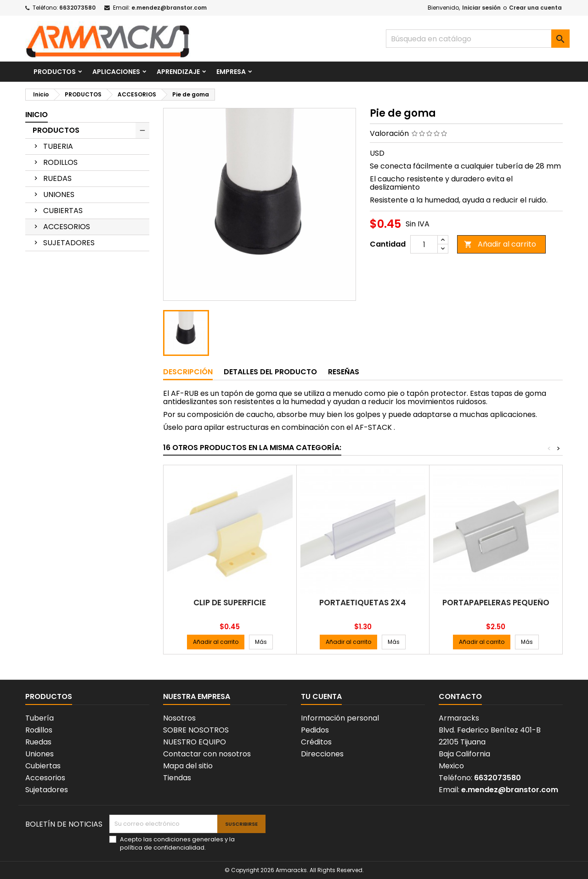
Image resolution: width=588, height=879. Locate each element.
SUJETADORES (69, 243)
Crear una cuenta (535, 8)
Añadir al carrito (500, 244)
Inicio (37, 115)
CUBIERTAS (63, 211)
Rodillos (39, 730)
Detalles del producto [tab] (270, 372)
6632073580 (77, 8)
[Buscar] (478, 39)
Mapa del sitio (188, 766)
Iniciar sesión (481, 8)
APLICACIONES (116, 72)
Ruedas (38, 742)
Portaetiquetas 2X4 (363, 603)
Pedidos (315, 730)
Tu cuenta (321, 696)
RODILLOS (60, 162)
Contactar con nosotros (207, 754)
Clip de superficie (230, 603)
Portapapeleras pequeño (496, 603)
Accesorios (45, 778)
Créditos (316, 742)
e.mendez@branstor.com (169, 8)
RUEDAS (57, 178)
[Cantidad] (424, 244)
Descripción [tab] (188, 372)
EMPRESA (231, 72)
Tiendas (177, 778)
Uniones (40, 754)
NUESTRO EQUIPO (195, 742)
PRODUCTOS (55, 72)
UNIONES (59, 194)
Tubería (40, 718)
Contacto (460, 696)
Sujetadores (47, 790)
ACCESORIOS (67, 227)
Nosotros (179, 718)
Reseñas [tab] (344, 372)
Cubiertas (43, 766)
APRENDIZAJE (178, 72)
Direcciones (322, 754)
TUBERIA (58, 146)
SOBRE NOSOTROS (196, 730)
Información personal (340, 718)
